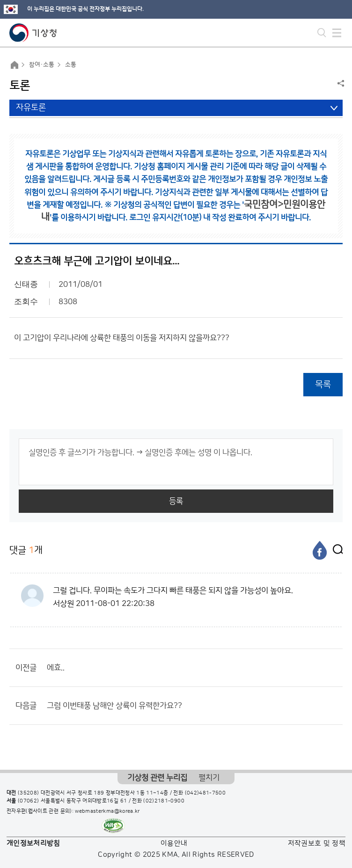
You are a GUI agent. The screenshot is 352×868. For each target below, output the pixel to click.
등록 (176, 501)
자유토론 (31, 108)
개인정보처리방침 (33, 843)
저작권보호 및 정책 (317, 843)
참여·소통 (42, 65)
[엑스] (336, 550)
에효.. (56, 668)
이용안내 (174, 843)
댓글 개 (26, 550)
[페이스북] (320, 550)
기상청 (33, 33)
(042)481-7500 (205, 793)
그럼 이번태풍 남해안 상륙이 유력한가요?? (114, 706)
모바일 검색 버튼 (322, 33)
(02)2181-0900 (164, 801)
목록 (323, 384)
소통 (71, 65)
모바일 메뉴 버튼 (337, 33)
